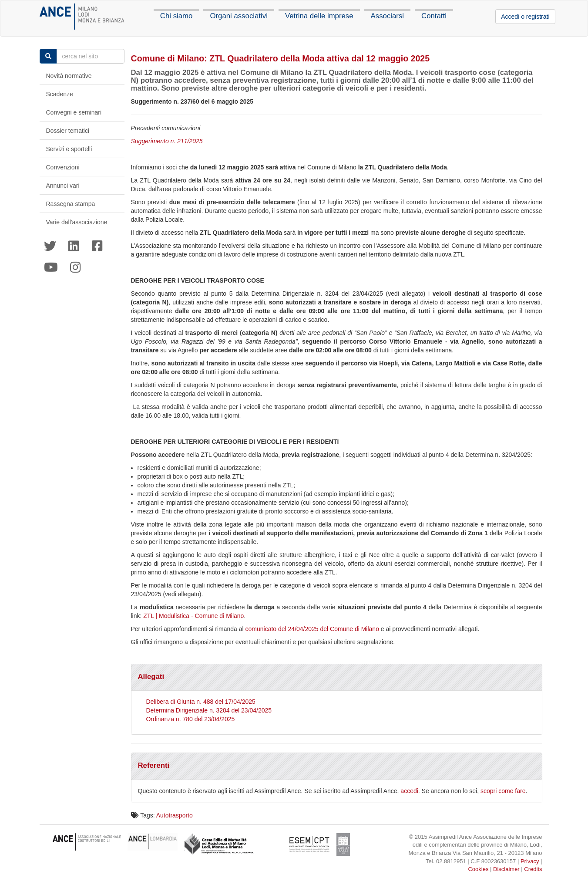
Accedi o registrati (525, 17)
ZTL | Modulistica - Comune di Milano (193, 616)
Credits (533, 869)
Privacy (530, 861)
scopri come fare (503, 791)
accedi (409, 791)
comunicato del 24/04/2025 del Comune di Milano (312, 629)
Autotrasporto (175, 815)
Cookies (478, 869)
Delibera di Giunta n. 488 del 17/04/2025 (200, 702)
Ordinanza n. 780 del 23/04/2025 (190, 719)
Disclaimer (506, 869)
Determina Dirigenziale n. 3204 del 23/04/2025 (209, 710)
